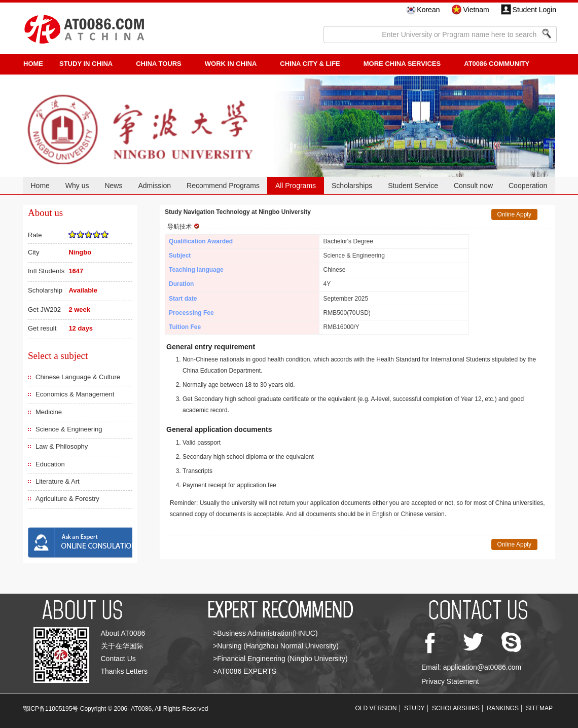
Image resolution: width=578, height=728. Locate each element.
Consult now (473, 186)
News (113, 186)
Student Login (534, 10)
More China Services (402, 64)
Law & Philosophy (62, 446)
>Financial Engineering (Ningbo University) (280, 659)
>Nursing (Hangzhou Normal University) (276, 646)
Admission (154, 186)
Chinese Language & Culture (78, 377)
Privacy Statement (450, 681)
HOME (33, 64)
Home (40, 186)
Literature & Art (58, 481)
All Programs (296, 186)
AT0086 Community (497, 64)
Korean (428, 10)
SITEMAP (539, 708)
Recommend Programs (223, 186)
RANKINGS (503, 708)
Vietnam (476, 10)
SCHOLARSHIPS (456, 708)
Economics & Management (75, 394)
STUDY (414, 708)
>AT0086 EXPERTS (245, 671)
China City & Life (310, 64)
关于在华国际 (122, 646)
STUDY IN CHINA (86, 64)
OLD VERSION (376, 708)
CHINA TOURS (159, 64)
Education (50, 464)
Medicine (49, 412)
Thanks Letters (124, 671)
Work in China (231, 64)
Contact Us (118, 659)
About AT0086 (123, 633)
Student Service (413, 186)
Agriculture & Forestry (67, 499)
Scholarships (352, 186)
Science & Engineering (69, 429)
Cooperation (528, 186)
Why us (77, 186)
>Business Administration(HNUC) (265, 633)
